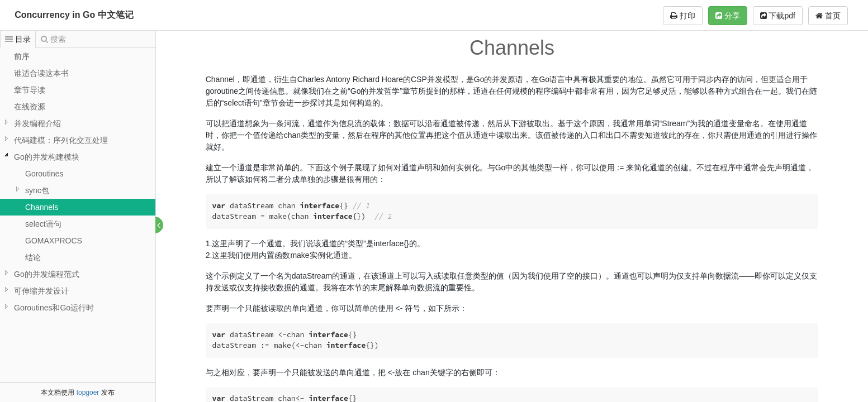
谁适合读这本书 (41, 73)
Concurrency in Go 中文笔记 (74, 15)
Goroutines (44, 174)
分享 (728, 16)
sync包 (37, 190)
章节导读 (30, 90)
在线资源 (30, 107)
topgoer (88, 393)
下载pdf (778, 16)
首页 (828, 16)
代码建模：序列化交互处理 (61, 140)
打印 (683, 16)
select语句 (43, 224)
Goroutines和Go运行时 (54, 308)
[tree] (78, 182)
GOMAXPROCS (54, 241)
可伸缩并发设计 (41, 291)
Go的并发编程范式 (47, 274)
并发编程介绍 (37, 123)
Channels (42, 207)
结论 (33, 257)
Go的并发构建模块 (47, 157)
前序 (22, 56)
